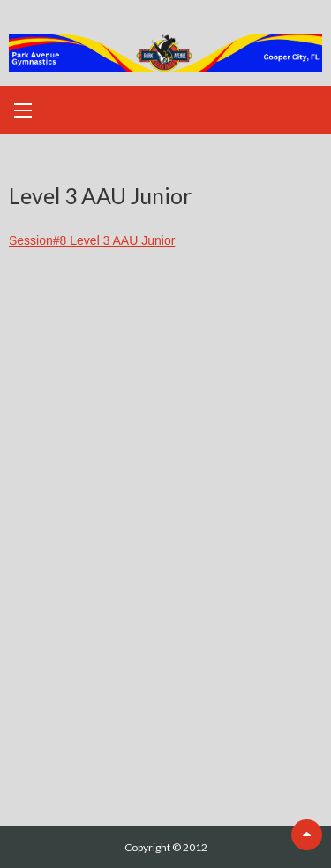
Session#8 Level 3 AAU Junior (92, 240)
